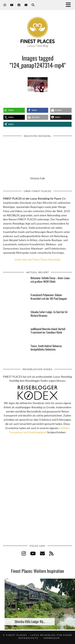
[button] (70, 5)
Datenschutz (28, 638)
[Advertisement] (37, 493)
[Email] (26, 5)
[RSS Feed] (51, 553)
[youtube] (33, 553)
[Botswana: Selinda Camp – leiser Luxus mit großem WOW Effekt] (15, 283)
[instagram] (24, 553)
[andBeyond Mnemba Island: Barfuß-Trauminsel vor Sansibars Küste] (15, 334)
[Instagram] (5, 5)
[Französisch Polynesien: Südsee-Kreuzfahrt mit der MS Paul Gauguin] (15, 300)
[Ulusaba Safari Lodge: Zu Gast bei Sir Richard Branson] (15, 317)
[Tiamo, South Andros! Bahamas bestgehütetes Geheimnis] (15, 351)
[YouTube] (12, 5)
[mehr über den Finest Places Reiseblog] (37, 260)
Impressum (52, 638)
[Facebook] (19, 5)
